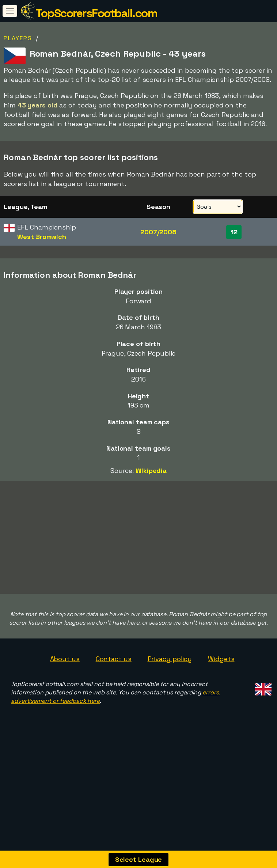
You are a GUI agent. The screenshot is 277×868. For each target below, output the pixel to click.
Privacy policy (170, 684)
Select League (139, 859)
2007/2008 (158, 232)
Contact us (114, 684)
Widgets (221, 684)
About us (65, 684)
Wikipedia (151, 471)
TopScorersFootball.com (96, 13)
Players (18, 38)
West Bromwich (42, 237)
